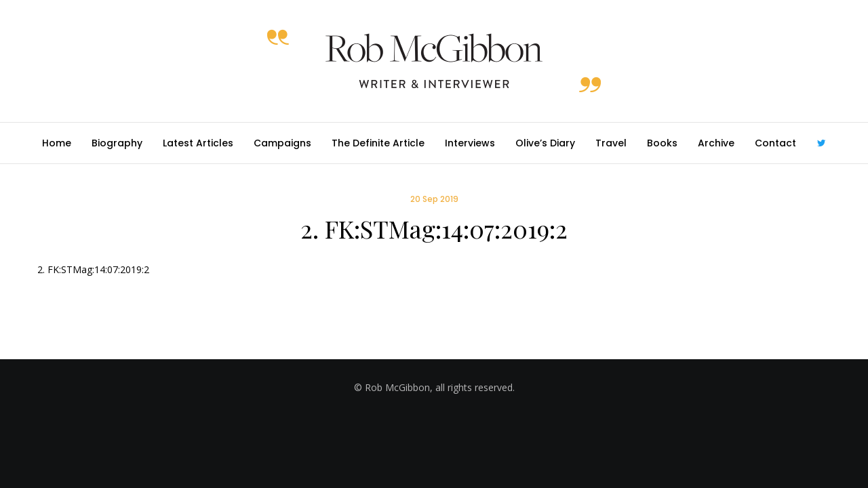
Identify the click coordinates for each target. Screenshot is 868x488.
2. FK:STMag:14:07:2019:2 (93, 269)
